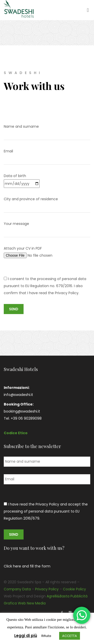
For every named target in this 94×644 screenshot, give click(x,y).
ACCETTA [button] (70, 636)
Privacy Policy (47, 589)
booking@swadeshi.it (22, 411)
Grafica (10, 603)
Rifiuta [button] (46, 636)
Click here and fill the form (27, 566)
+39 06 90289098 (26, 418)
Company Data (17, 589)
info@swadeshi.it (18, 395)
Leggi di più (26, 636)
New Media (36, 603)
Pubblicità (79, 596)
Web (22, 603)
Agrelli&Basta (58, 596)
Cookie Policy (74, 589)
